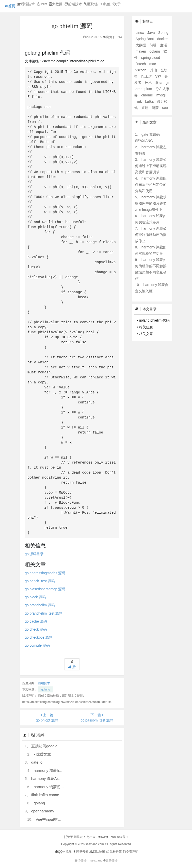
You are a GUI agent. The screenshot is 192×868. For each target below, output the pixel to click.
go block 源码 (35, 597)
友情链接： (82, 860)
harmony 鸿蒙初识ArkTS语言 (58, 787)
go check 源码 (36, 629)
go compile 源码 (37, 645)
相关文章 (145, 334)
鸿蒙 (156, 108)
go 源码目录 (34, 554)
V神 (159, 76)
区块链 (91, 4)
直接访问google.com (48, 746)
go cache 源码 (36, 621)
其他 (105, 4)
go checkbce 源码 (39, 637)
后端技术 (26, 4)
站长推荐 (114, 852)
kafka (150, 101)
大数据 (56, 4)
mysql (161, 95)
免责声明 (130, 852)
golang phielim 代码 (153, 320)
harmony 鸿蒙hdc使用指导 (56, 770)
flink (139, 101)
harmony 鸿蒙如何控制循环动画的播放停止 (151, 235)
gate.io (37, 762)
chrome (148, 95)
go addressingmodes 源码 (45, 573)
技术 (149, 83)
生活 (163, 45)
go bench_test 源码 (40, 581)
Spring (163, 33)
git (168, 83)
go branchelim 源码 (40, 605)
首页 (10, 6)
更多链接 (110, 860)
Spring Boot (145, 39)
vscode (141, 70)
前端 (153, 45)
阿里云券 (80, 852)
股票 (159, 83)
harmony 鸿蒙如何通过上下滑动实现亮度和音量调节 (151, 166)
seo (165, 108)
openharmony (43, 811)
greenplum (144, 89)
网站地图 (97, 852)
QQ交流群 (63, 852)
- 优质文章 (42, 754)
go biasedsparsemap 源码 (45, 589)
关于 (117, 4)
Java (151, 33)
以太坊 (147, 76)
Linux (140, 33)
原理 (145, 108)
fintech (141, 64)
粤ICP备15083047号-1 (113, 837)
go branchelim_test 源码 (43, 613)
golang (45, 689)
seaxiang (97, 860)
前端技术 (73, 4)
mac (152, 64)
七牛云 (91, 837)
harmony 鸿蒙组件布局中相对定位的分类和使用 (151, 185)
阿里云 (78, 837)
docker (162, 39)
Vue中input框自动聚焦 (54, 819)
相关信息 (145, 327)
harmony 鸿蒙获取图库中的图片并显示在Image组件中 (151, 203)
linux (42, 4)
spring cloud (151, 58)
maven (141, 51)
